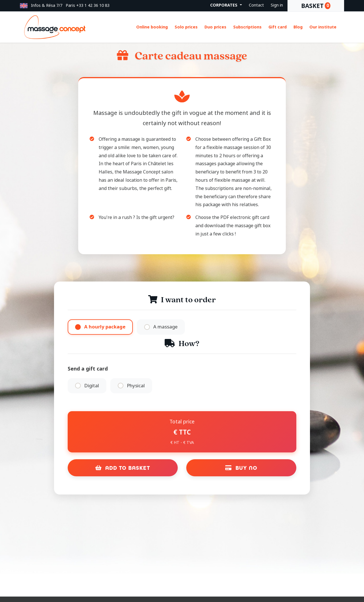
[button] (24, 6)
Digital (92, 386)
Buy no (241, 468)
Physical (136, 386)
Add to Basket (123, 468)
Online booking (152, 27)
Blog (298, 27)
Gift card (278, 27)
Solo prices (186, 27)
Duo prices (215, 27)
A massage (166, 327)
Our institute (323, 27)
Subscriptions (247, 27)
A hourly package (105, 327)
